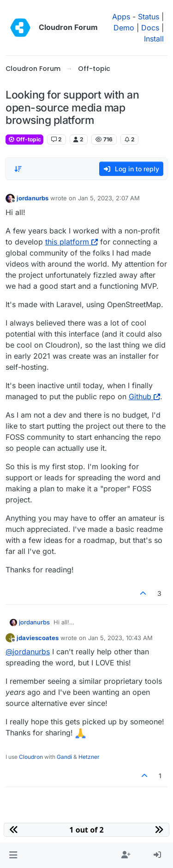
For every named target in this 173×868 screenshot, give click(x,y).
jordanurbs (33, 198)
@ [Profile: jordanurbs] (28, 652)
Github (144, 396)
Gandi (64, 757)
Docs (150, 28)
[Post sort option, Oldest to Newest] (18, 169)
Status (149, 17)
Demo (124, 28)
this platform (72, 242)
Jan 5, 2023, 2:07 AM (109, 198)
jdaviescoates (38, 638)
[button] (13, 855)
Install (154, 39)
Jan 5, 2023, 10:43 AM (120, 638)
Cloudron (31, 757)
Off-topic (24, 139)
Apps (121, 17)
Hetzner (89, 757)
